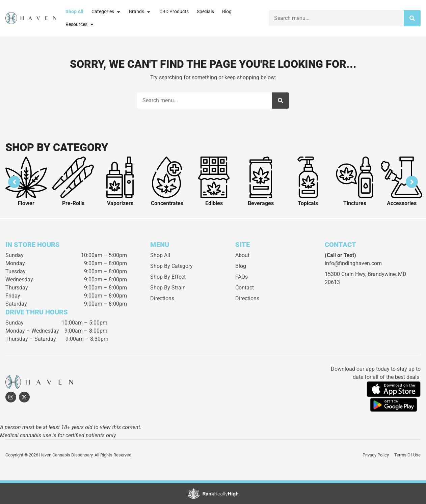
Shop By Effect (168, 277)
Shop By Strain (168, 288)
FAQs (242, 277)
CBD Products (174, 12)
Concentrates (167, 203)
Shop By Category (171, 266)
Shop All (74, 12)
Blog (227, 12)
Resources (80, 24)
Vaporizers (120, 203)
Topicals (308, 203)
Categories (106, 12)
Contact (245, 288)
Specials (205, 12)
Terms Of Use (407, 455)
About (242, 255)
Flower (26, 203)
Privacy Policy (376, 455)
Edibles (214, 203)
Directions (162, 298)
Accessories (402, 203)
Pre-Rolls (73, 203)
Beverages (261, 203)
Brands (140, 12)
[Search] (412, 18)
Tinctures (355, 203)
